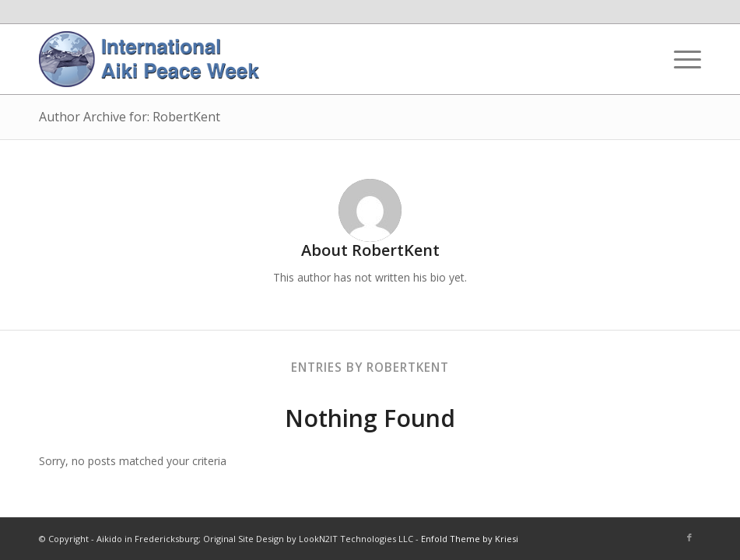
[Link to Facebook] (689, 537)
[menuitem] (680, 59)
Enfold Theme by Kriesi (470, 539)
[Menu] (680, 59)
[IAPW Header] (149, 59)
